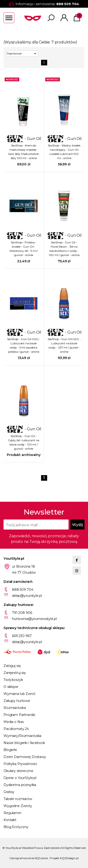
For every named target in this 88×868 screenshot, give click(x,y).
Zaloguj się (12, 666)
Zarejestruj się (15, 673)
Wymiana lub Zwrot (19, 694)
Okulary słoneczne (18, 771)
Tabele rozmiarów (18, 799)
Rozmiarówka (15, 708)
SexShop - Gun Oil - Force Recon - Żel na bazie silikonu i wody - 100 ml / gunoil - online (64, 249)
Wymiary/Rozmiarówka (22, 736)
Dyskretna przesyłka (20, 785)
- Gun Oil (24, 139)
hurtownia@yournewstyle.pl (34, 619)
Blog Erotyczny (16, 827)
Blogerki (10, 750)
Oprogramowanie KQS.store (29, 858)
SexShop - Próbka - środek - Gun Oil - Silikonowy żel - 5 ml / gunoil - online (24, 249)
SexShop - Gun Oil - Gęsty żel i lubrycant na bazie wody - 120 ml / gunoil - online (24, 442)
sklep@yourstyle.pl (27, 596)
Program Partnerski (19, 715)
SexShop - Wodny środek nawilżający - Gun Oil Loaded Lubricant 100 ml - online (64, 152)
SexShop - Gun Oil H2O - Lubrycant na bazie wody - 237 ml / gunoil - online (64, 345)
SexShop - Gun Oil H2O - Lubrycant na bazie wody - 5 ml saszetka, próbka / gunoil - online (24, 345)
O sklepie (11, 687)
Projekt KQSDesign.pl (64, 858)
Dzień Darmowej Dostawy (25, 757)
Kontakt (10, 820)
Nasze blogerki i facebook (24, 743)
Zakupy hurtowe (17, 701)
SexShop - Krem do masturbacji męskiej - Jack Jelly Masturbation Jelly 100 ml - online (24, 152)
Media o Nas (13, 722)
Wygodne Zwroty (18, 806)
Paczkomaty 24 (16, 729)
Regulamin (12, 813)
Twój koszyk (13, 680)
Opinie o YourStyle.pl (20, 778)
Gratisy (9, 792)
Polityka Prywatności (20, 764)
